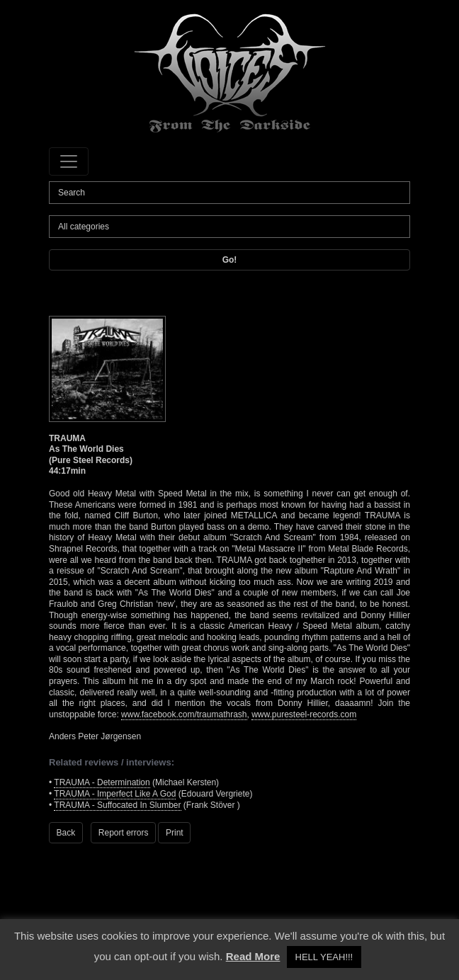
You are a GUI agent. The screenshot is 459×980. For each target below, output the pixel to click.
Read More (253, 956)
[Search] (229, 193)
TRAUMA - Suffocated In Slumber (117, 805)
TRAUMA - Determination (102, 782)
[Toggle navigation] (69, 161)
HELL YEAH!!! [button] (324, 957)
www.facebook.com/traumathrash (184, 714)
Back (66, 833)
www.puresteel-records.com (304, 714)
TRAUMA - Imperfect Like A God (115, 794)
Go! (230, 260)
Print (175, 833)
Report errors (124, 833)
